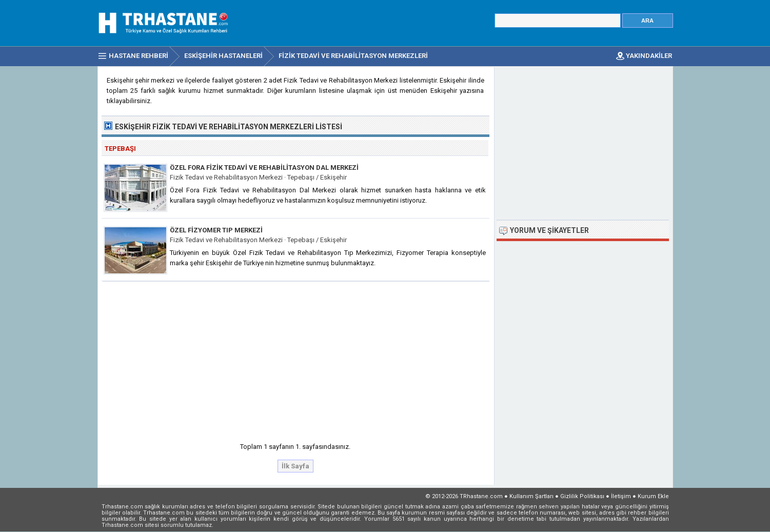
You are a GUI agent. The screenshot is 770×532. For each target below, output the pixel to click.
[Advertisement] (296, 359)
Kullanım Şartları (531, 496)
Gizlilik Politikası (582, 496)
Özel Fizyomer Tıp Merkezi (216, 230)
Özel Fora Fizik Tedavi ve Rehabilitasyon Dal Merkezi (264, 168)
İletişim (621, 496)
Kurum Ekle (653, 496)
